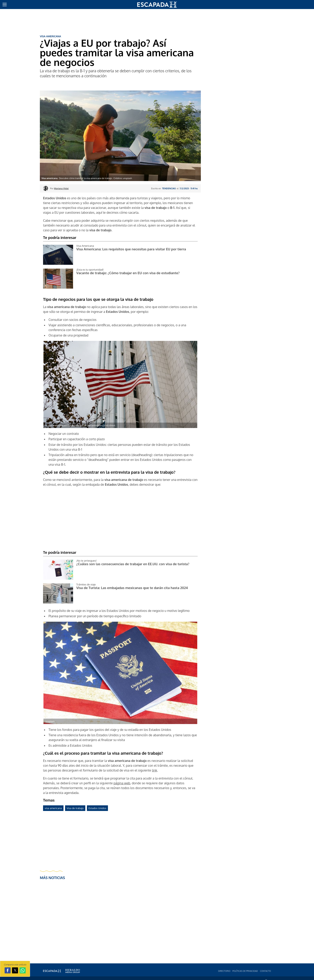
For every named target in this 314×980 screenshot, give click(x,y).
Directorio (224, 971)
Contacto (265, 971)
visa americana (53, 808)
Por (59, 188)
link (155, 770)
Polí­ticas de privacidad (245, 971)
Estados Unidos (97, 808)
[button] (5, 5)
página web (122, 783)
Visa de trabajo (75, 808)
